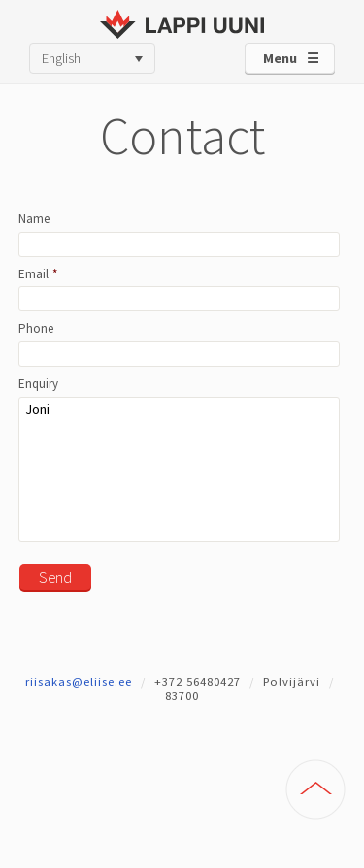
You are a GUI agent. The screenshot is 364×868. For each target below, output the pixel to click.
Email (38, 274)
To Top (315, 789)
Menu (280, 58)
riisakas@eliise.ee (79, 681)
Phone (36, 329)
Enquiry (38, 384)
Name (34, 219)
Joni (179, 469)
